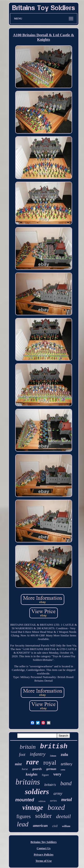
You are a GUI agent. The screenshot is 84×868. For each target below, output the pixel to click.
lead (23, 824)
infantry (38, 754)
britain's (50, 785)
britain (28, 747)
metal (67, 800)
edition (42, 801)
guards (37, 769)
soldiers (37, 792)
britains (28, 782)
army (58, 793)
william (66, 826)
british (54, 747)
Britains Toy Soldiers (43, 842)
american (40, 826)
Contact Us (44, 848)
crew (63, 770)
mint (18, 764)
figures (24, 816)
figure (45, 775)
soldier (43, 816)
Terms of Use (43, 861)
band (66, 783)
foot (22, 755)
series (53, 801)
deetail (64, 816)
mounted (25, 800)
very (57, 774)
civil (55, 826)
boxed (56, 807)
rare (33, 762)
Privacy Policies (44, 854)
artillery (67, 764)
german (51, 769)
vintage (33, 807)
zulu (64, 755)
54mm (53, 756)
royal (50, 762)
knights (32, 774)
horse (25, 769)
